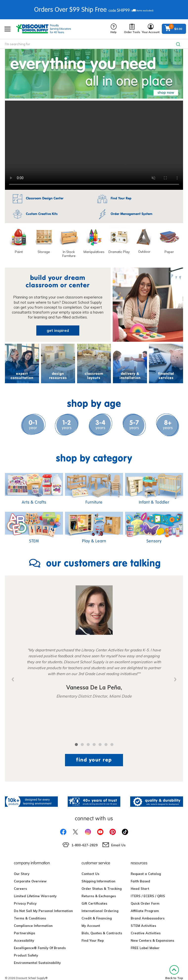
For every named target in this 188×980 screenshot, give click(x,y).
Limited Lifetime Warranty (35, 896)
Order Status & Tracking (102, 889)
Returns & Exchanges (99, 896)
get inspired (58, 330)
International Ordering (100, 911)
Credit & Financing (97, 918)
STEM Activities (143, 926)
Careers (20, 889)
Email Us (118, 845)
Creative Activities (146, 933)
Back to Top (174, 972)
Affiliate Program (145, 911)
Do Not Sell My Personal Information (43, 911)
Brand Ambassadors (148, 918)
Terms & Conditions (30, 918)
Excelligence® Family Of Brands (40, 948)
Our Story (22, 874)
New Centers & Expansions (152, 940)
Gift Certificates (94, 903)
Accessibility (24, 940)
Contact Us (90, 874)
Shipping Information (98, 881)
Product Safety (26, 955)
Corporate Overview (30, 881)
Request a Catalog (146, 874)
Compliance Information (33, 926)
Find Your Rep (93, 940)
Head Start (140, 889)
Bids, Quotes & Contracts (102, 933)
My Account (91, 926)
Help (114, 29)
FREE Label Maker (145, 948)
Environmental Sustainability (37, 963)
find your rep (94, 760)
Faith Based (140, 881)
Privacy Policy (25, 903)
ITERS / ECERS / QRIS (148, 896)
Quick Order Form (145, 903)
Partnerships (24, 933)
